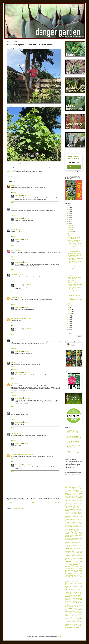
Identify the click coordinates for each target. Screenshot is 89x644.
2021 (68, 216)
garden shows (78, 535)
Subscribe (74, 167)
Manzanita (68, 560)
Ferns (78, 519)
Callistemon (80, 498)
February (70, 311)
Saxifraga (75, 601)
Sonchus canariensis (72, 610)
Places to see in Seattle (72, 589)
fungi (74, 522)
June (69, 303)
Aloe (72, 486)
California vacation (70, 498)
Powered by (74, 172)
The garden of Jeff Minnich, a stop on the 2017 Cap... (74, 256)
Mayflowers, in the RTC (73, 282)
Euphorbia (68, 515)
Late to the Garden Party (73, 441)
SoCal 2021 (71, 608)
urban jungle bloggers (78, 617)
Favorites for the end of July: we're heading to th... (74, 241)
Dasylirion (80, 505)
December (71, 225)
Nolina (81, 570)
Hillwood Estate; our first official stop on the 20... (75, 285)
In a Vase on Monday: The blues (74, 443)
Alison (12, 185)
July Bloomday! (71, 270)
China (81, 501)
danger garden (10, 172)
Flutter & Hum (33, 170)
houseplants (76, 544)
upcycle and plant (69, 617)
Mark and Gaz (14, 229)
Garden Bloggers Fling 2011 (72, 525)
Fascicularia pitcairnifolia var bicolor (74, 516)
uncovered (80, 616)
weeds (72, 624)
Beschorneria (72, 492)
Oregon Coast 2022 (75, 578)
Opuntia (76, 577)
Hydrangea (75, 547)
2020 (68, 218)
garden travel (76, 537)
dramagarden (14, 340)
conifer (72, 502)
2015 (68, 318)
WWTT (75, 627)
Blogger (60, 636)
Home (34, 502)
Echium (67, 511)
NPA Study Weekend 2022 (74, 572)
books (81, 493)
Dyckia (67, 509)
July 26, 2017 (18, 185)
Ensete (71, 512)
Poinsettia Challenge (75, 592)
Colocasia (68, 502)
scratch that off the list (70, 603)
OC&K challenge (77, 575)
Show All (81, 456)
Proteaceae (76, 594)
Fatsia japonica (69, 518)
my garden (74, 565)
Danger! (70, 265)
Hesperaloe (80, 542)
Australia (80, 487)
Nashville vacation (72, 566)
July (69, 235)
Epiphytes (80, 512)
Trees (67, 616)
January (70, 313)
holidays (68, 544)
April (69, 307)
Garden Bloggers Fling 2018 (72, 531)
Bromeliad (68, 495)
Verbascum (68, 620)
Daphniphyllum (73, 505)
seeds (81, 603)
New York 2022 (75, 570)
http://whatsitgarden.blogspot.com (19, 455)
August (70, 233)
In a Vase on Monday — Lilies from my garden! (75, 267)
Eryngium (74, 514)
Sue (12, 208)
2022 (68, 214)
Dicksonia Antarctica (78, 508)
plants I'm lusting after (77, 591)
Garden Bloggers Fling (77, 524)
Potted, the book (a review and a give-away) (75, 259)
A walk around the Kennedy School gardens (74, 238)
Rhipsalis (76, 597)
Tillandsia (80, 614)
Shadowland (75, 604)
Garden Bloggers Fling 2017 (75, 529)
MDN (12, 251)
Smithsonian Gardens (69, 605)
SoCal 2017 (76, 607)
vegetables (80, 618)
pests (81, 585)
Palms (67, 585)
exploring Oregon (75, 515)
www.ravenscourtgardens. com (18, 319)
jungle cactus (77, 550)
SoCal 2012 (76, 605)
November (71, 228)
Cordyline (75, 503)
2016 (68, 316)
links (77, 556)
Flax (81, 519)
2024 (68, 210)
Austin (70, 487)
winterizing (76, 626)
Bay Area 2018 (71, 490)
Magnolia (80, 557)
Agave (68, 486)
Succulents (79, 610)
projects (70, 594)
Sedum (77, 603)
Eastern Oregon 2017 (73, 509)
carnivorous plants (70, 499)
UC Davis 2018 (73, 616)
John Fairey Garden (69, 550)
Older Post (57, 502)
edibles (73, 511)
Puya (81, 594)
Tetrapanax (79, 613)
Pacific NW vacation (78, 583)
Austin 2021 (75, 487)
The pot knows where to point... (75, 272)
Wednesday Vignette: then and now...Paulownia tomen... (75, 247)
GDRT (81, 537)
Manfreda (74, 558)
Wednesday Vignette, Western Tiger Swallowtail (75, 262)
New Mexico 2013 (73, 568)
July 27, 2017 (28, 218)
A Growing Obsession (72, 436)
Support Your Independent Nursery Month (74, 611)
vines (66, 623)
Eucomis (80, 514)
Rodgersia (80, 597)
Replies (14, 193)
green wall (71, 540)
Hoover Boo (14, 412)
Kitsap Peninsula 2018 (70, 553)
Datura (67, 506)
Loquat (70, 557)
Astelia (67, 487)
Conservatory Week (78, 502)
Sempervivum (68, 604)
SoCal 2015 (71, 607)
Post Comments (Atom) (18, 509)
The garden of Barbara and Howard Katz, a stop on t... (74, 251)
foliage (72, 521)
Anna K (13, 384)
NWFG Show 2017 (78, 574)
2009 (68, 330)
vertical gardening (75, 620)
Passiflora (77, 585)
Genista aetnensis (69, 538)
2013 (68, 322)
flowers (67, 521)
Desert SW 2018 (75, 506)
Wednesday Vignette (15, 177)
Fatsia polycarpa (78, 518)
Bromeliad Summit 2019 (77, 495)
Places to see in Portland (75, 588)
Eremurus (67, 514)
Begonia (67, 492)
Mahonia (67, 558)
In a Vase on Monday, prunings (75, 253)
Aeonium (67, 484)
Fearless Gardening (70, 519)
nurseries (69, 573)
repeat (72, 597)
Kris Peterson (14, 275)
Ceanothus (68, 501)
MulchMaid (13, 363)
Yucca (79, 627)
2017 (68, 224)
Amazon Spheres (78, 486)
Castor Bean (79, 499)
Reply (12, 190)
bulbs (66, 496)
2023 (68, 212)
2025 (68, 208)
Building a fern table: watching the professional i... (75, 288)
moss (81, 560)
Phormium (76, 586)
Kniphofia (78, 553)
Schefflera (80, 601)
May (69, 305)
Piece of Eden (70, 430)
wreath (72, 627)
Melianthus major (75, 560)
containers (68, 503)
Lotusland (75, 557)
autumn (67, 489)
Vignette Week (79, 621)
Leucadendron (73, 556)
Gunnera (72, 541)
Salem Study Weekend (71, 598)
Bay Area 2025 (79, 490)
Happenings (68, 542)
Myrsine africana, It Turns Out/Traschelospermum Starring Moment (74, 433)
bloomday (73, 493)
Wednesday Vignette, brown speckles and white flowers (75, 291)
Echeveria (80, 509)
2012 (68, 324)
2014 (68, 320)
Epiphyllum (75, 512)
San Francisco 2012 (75, 600)
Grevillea (76, 540)
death (70, 506)
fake (81, 515)
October (70, 229)
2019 (68, 220)
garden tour (69, 537)
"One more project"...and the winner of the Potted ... (74, 244)
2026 (68, 206)
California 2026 (78, 496)
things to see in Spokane (71, 614)
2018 (68, 222)
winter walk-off (71, 626)
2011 (68, 326)
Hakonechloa (80, 541)
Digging (69, 451)
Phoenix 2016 (69, 586)
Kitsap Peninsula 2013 (77, 551)
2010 (68, 328)
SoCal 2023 (77, 608)
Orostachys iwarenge (74, 580)
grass (66, 540)
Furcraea (77, 522)
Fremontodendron (69, 522)
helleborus (73, 542)
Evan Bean (13, 433)
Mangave (80, 558)
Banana (75, 489)
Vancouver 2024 (70, 618)
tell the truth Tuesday (70, 613)
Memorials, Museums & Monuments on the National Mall (75, 295)
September (71, 231)
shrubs (81, 604)
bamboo (71, 489)
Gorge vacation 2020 (78, 538)
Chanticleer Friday (75, 501)
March (70, 309)
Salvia (79, 598)
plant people (68, 591)
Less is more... (71, 280)
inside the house (77, 548)
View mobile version (34, 505)
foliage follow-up (78, 521)
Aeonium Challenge (77, 484)
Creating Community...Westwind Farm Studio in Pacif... (75, 300)
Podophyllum (68, 592)
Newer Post (10, 502)
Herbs (76, 543)
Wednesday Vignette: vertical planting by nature (74, 278)
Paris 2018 (72, 585)
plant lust (80, 589)
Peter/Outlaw (14, 297)
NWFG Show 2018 (69, 575)
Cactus (71, 496)
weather (72, 623)
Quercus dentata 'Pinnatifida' (71, 595)
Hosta (72, 544)
